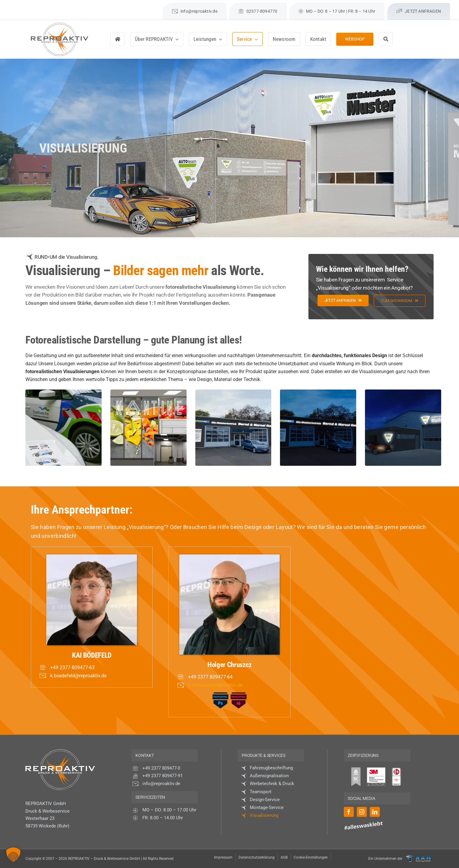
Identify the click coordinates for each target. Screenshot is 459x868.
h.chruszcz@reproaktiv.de (215, 685)
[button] (13, 855)
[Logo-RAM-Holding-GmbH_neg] (418, 857)
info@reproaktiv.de (161, 784)
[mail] (158, 5)
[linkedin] (147, 5)
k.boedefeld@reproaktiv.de (78, 676)
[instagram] (137, 5)
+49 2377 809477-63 (72, 667)
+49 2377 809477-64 (210, 677)
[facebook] (126, 5)
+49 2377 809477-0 (161, 768)
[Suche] (386, 39)
